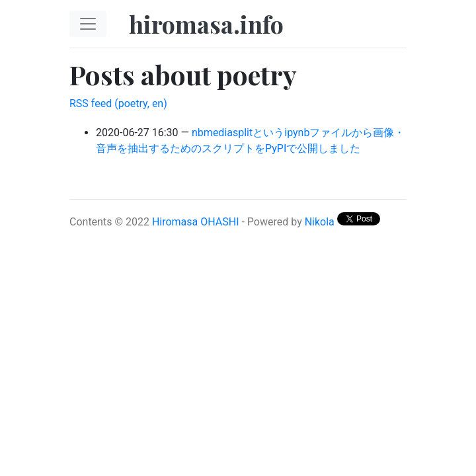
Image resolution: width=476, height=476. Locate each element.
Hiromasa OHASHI (196, 222)
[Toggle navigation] (88, 24)
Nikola (320, 222)
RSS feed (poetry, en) (118, 103)
